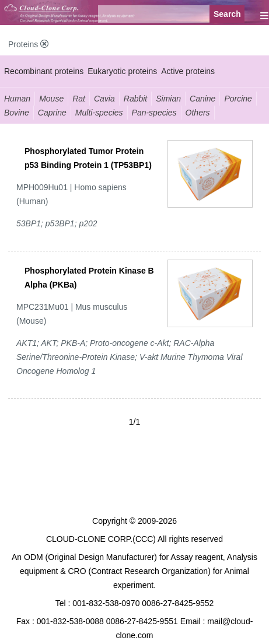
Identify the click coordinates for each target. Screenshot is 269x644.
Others (198, 113)
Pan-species (154, 113)
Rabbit (135, 99)
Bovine (17, 113)
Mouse (51, 99)
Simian (168, 99)
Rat (79, 99)
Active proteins (188, 71)
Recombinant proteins (44, 71)
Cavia (104, 99)
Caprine (52, 113)
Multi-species (99, 113)
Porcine (238, 99)
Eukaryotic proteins (122, 71)
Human (17, 99)
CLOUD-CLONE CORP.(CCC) (101, 539)
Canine (202, 99)
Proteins (28, 44)
